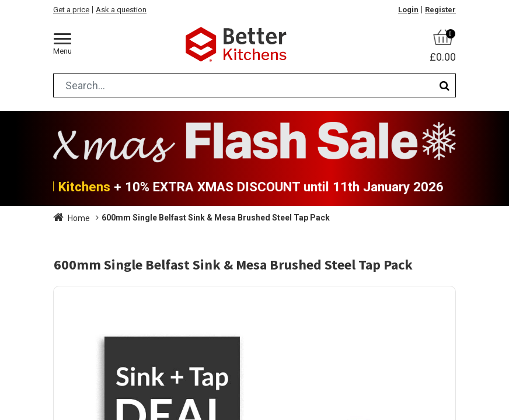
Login (408, 10)
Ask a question (121, 10)
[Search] (444, 85)
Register (440, 10)
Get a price (71, 10)
